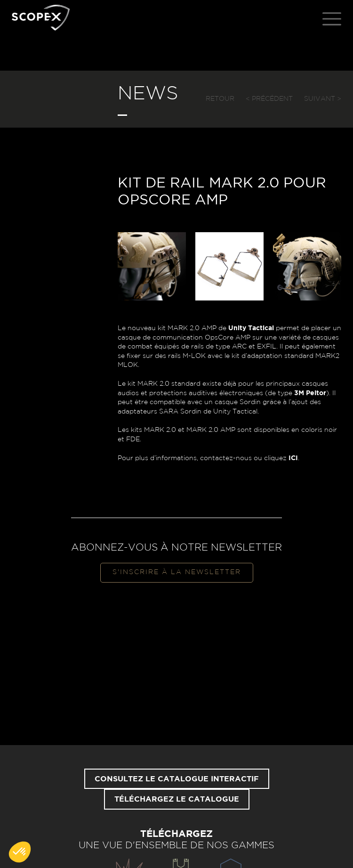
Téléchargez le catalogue (177, 799)
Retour (220, 99)
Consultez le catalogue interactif (177, 779)
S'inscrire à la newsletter (177, 572)
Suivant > (323, 99)
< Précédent (269, 99)
